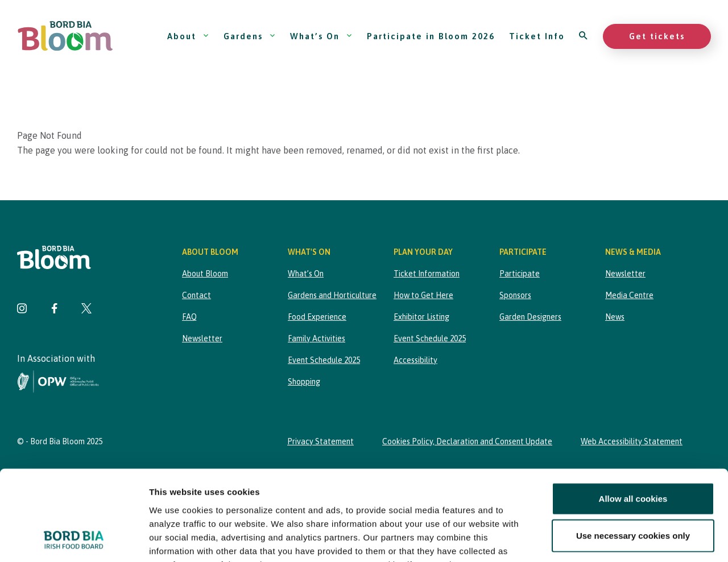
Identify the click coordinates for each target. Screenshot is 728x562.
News (615, 317)
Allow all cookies (633, 414)
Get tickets (657, 36)
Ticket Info (537, 36)
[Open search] (584, 36)
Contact (197, 295)
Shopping (304, 382)
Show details (597, 540)
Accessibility (415, 360)
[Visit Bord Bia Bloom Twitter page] (86, 310)
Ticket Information (427, 274)
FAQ (189, 317)
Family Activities (317, 338)
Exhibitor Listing (421, 317)
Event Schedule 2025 (324, 360)
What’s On (321, 36)
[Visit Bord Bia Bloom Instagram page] (22, 310)
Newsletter (202, 338)
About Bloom (205, 274)
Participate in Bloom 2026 (431, 36)
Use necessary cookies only (633, 451)
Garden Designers (530, 317)
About (188, 36)
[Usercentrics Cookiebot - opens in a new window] (74, 540)
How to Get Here (423, 295)
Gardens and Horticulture (332, 295)
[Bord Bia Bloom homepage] (65, 36)
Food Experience (317, 317)
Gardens (250, 36)
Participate (520, 274)
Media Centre (629, 295)
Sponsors (515, 295)
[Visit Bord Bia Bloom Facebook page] (54, 310)
